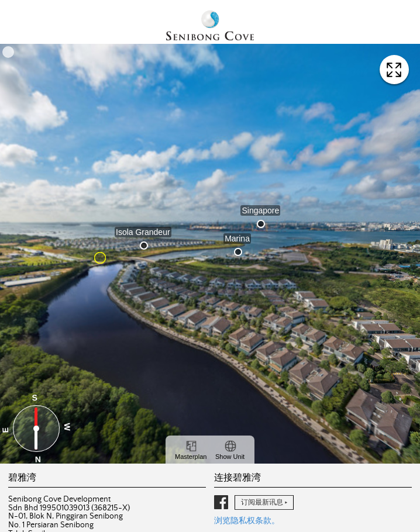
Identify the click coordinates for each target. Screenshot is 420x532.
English (38, 16)
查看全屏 (394, 70)
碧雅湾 (210, 26)
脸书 (221, 502)
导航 (400, 20)
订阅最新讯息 (262, 502)
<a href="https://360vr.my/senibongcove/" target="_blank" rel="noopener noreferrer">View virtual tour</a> (210, 254)
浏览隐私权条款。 (247, 521)
